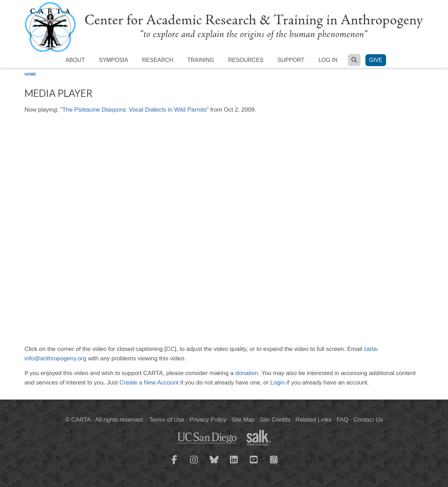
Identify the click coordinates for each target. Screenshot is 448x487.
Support (291, 60)
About (75, 60)
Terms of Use (167, 420)
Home (30, 74)
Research (158, 60)
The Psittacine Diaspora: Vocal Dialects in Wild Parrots (134, 110)
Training (201, 60)
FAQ (342, 420)
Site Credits (275, 420)
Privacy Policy (208, 420)
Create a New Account (149, 383)
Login (278, 383)
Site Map (243, 420)
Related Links (313, 420)
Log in (328, 60)
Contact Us (368, 420)
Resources (246, 60)
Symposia (113, 60)
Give (376, 60)
